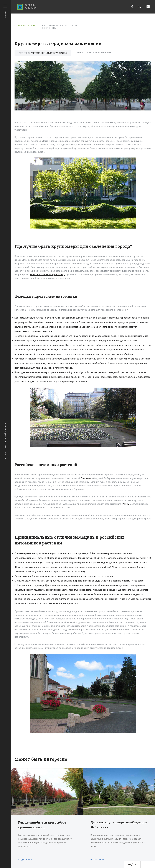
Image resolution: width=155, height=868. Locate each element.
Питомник (86, 478)
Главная (20, 26)
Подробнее (25, 860)
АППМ (126, 504)
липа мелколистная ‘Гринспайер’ (47, 275)
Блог (34, 26)
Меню (5, 11)
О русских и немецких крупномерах (49, 53)
